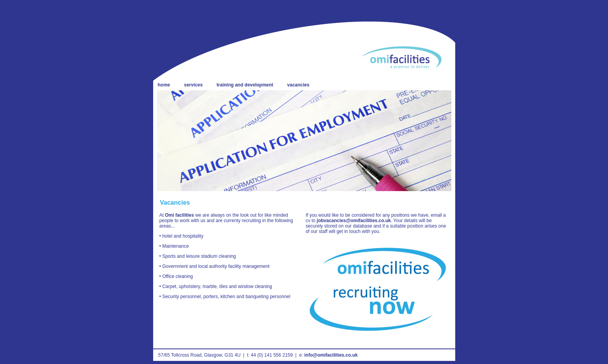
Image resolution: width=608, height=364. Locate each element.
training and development (245, 85)
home (164, 85)
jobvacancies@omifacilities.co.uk (354, 221)
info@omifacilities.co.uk (331, 355)
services (193, 85)
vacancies (298, 85)
